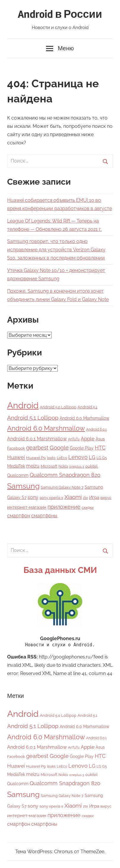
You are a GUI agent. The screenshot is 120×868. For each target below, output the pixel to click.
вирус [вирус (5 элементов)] (106, 498)
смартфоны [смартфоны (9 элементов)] (44, 516)
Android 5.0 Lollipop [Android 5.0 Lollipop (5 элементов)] (58, 407)
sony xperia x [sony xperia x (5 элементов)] (51, 498)
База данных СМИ (60, 570)
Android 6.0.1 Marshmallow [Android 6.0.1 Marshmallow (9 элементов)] (37, 439)
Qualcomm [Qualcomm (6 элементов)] (18, 475)
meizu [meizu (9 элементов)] (33, 466)
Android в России (60, 15)
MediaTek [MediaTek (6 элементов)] (16, 466)
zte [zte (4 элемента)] (85, 498)
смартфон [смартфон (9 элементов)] (19, 516)
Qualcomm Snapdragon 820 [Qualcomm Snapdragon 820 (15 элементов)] (65, 475)
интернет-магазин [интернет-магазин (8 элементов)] (27, 507)
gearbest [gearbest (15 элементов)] (37, 448)
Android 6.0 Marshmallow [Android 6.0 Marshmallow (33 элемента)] (46, 428)
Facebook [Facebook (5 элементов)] (16, 448)
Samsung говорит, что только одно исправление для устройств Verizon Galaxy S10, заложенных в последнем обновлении (56, 250)
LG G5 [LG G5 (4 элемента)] (102, 458)
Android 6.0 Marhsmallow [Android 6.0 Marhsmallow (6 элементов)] (85, 418)
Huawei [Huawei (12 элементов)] (16, 457)
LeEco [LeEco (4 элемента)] (62, 458)
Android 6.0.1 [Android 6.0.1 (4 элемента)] (96, 429)
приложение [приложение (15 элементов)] (64, 507)
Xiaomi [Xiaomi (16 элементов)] (73, 497)
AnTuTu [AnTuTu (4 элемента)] (74, 439)
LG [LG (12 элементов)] (92, 457)
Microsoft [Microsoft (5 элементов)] (49, 466)
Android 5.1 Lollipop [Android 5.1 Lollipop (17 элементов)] (33, 418)
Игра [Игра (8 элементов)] (94, 497)
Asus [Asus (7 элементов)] (100, 439)
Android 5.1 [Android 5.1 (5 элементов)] (87, 407)
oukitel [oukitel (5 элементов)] (91, 466)
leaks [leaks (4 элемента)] (51, 458)
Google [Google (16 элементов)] (59, 448)
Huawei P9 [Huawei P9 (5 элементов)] (36, 458)
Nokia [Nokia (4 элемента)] (63, 466)
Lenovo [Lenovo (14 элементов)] (78, 457)
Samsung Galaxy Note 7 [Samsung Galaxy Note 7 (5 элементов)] (62, 487)
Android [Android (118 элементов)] (23, 405)
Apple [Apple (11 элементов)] (88, 439)
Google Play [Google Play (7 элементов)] (82, 448)
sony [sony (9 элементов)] (33, 497)
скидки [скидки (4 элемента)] (88, 508)
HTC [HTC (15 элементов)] (100, 448)
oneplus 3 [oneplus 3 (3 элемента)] (77, 466)
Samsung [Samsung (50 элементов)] (23, 486)
